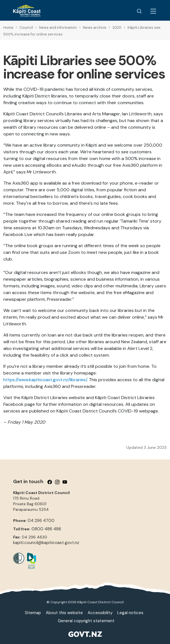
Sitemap (33, 613)
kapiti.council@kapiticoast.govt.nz (46, 543)
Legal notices (130, 613)
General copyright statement (86, 621)
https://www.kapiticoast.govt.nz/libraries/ (45, 380)
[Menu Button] (153, 11)
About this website (64, 613)
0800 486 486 (46, 529)
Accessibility (100, 613)
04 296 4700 (41, 521)
